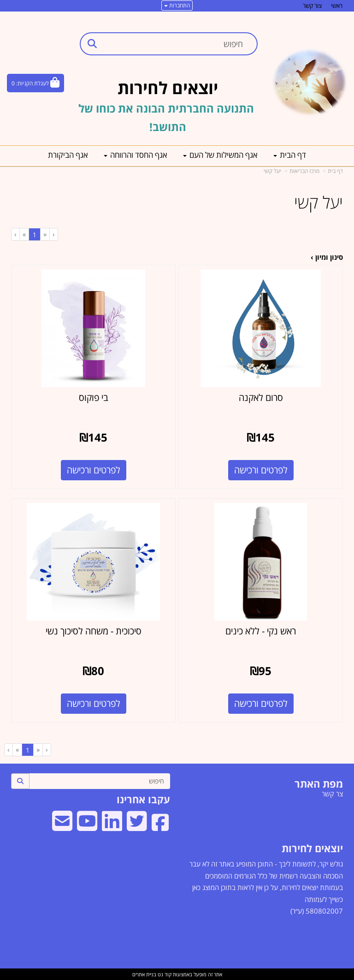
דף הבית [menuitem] (290, 155)
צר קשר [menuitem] (332, 794)
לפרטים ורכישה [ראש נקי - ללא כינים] (261, 703)
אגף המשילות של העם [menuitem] (220, 155)
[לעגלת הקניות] (35, 83)
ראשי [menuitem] (337, 6)
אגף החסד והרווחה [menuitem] (136, 155)
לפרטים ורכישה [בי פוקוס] (94, 470)
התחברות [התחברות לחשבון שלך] (177, 5)
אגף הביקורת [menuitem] (68, 155)
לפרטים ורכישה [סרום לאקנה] (261, 470)
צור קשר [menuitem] (312, 6)
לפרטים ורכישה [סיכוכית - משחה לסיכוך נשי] (94, 703)
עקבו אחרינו (143, 799)
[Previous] (45, 234)
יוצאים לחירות (312, 848)
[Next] (24, 234)
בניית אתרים (144, 974)
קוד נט (164, 974)
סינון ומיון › (327, 257)
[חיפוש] (100, 781)
